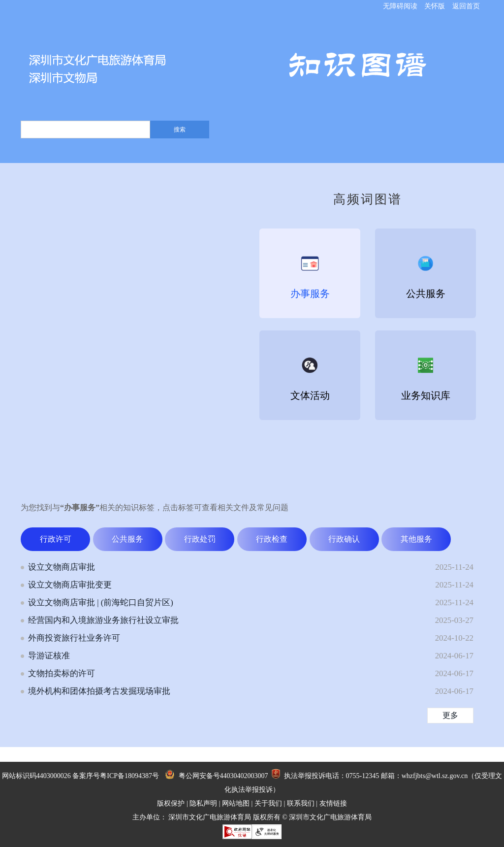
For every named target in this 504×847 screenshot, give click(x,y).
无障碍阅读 (400, 6)
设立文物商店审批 (62, 567)
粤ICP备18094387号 (129, 776)
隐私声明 (203, 803)
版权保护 (171, 803)
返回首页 (466, 6)
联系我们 (301, 803)
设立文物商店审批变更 (70, 585)
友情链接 (333, 803)
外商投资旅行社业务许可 (74, 638)
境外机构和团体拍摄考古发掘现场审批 (99, 691)
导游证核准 (49, 656)
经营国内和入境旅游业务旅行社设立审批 (103, 620)
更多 (450, 715)
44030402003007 (244, 776)
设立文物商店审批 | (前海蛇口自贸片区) (101, 603)
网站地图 (236, 803)
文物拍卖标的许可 (62, 673)
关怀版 (435, 6)
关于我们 (268, 803)
